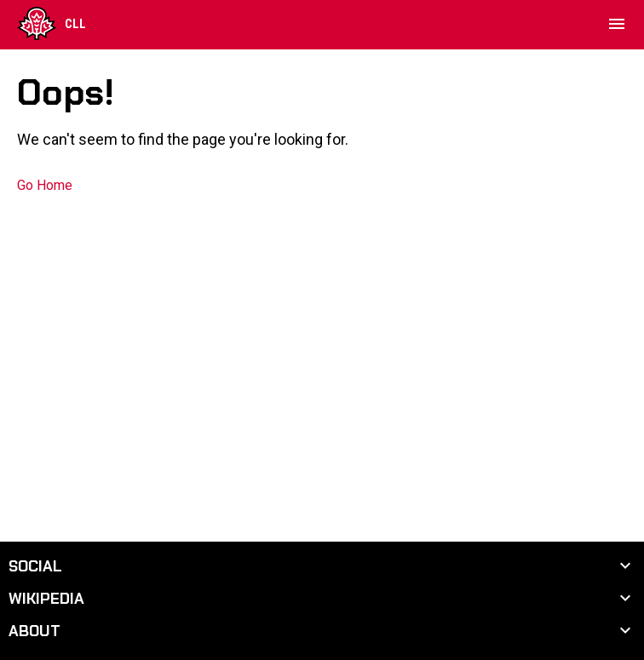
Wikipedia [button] (46, 599)
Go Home (45, 185)
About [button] (34, 631)
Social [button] (35, 566)
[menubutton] (617, 24)
